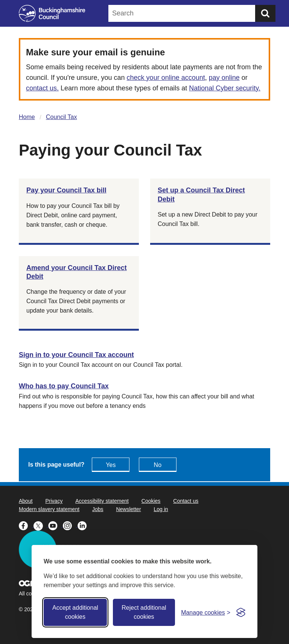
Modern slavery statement (49, 509)
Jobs (98, 509)
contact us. (42, 88)
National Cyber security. (225, 88)
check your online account (166, 78)
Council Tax (61, 117)
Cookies (151, 501)
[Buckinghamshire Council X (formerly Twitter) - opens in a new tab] (41, 525)
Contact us (186, 501)
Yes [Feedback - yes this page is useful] (111, 465)
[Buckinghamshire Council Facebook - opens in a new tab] (26, 525)
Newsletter (128, 509)
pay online (224, 78)
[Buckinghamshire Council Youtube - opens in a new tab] (56, 525)
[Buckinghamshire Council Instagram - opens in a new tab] (70, 525)
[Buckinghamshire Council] (52, 13)
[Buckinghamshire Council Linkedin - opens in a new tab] (84, 525)
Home (27, 117)
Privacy (54, 501)
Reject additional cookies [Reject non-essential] (144, 612)
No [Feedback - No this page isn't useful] (158, 465)
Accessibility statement (102, 501)
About (26, 501)
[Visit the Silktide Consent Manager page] (241, 612)
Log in (161, 509)
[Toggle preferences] (206, 613)
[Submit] (265, 13)
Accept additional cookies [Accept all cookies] (75, 612)
